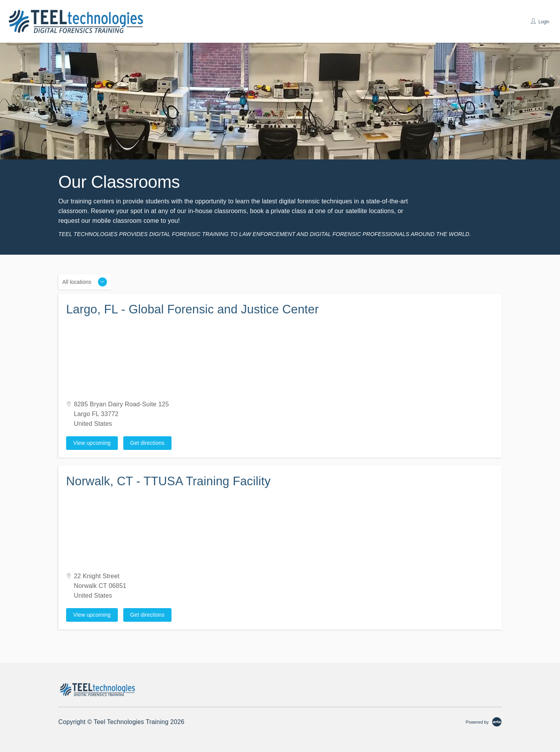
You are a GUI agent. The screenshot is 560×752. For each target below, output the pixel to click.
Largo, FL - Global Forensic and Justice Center (192, 309)
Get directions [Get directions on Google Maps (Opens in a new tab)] (147, 443)
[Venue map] (280, 359)
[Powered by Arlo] (484, 722)
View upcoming (92, 443)
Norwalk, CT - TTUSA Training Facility (168, 481)
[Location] (85, 282)
